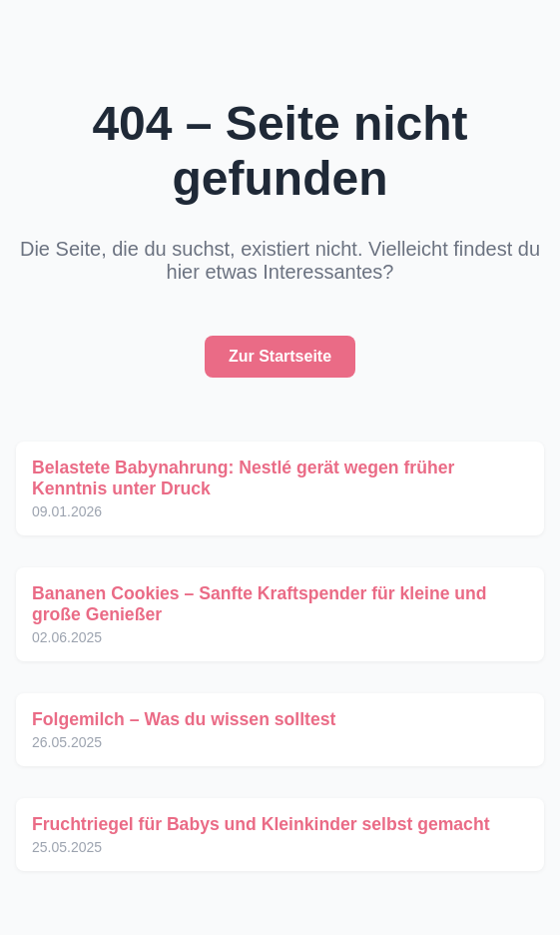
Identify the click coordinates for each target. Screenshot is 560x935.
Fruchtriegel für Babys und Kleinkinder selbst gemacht (261, 824)
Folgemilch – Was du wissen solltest (184, 719)
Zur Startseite (280, 356)
